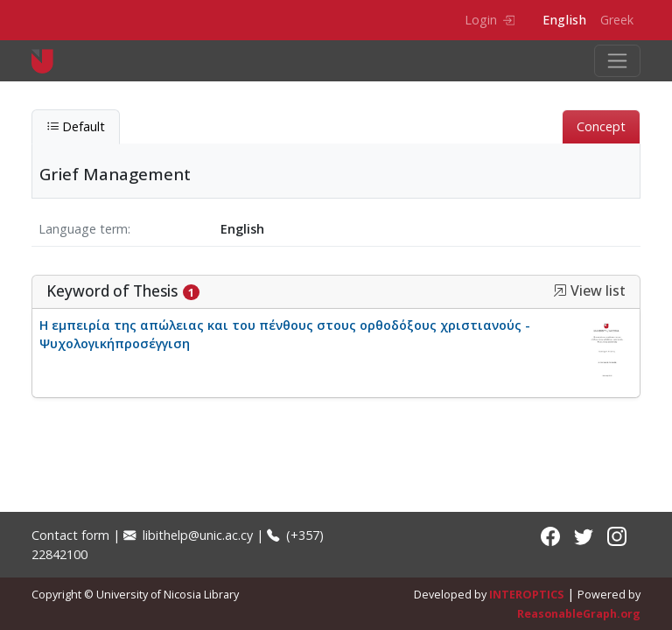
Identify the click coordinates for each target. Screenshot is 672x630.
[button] (560, 290)
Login (490, 20)
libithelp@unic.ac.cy (188, 535)
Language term (83, 229)
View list (589, 291)
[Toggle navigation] (617, 61)
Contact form (70, 535)
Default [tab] (76, 126)
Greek (617, 20)
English (564, 20)
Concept (601, 126)
